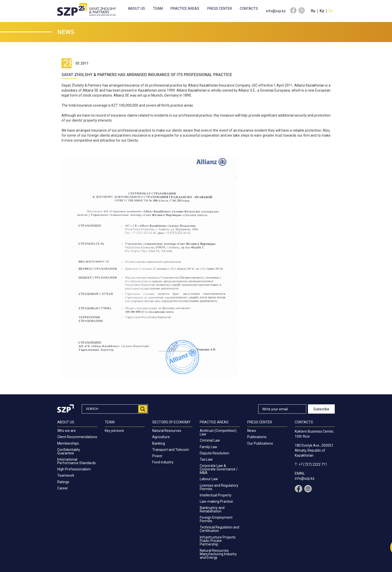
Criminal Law (210, 440)
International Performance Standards (76, 461)
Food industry (163, 462)
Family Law (208, 447)
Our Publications (260, 443)
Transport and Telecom (171, 450)
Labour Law (209, 479)
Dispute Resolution (214, 453)
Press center (220, 9)
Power (157, 456)
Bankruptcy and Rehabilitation (212, 509)
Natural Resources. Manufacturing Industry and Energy (218, 554)
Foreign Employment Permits (216, 519)
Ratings (63, 482)
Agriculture (161, 437)
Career (63, 488)
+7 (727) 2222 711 (313, 464)
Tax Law (206, 459)
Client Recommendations (77, 437)
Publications (257, 437)
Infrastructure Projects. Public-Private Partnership (218, 541)
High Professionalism (74, 469)
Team (158, 9)
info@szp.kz (276, 11)
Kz (322, 11)
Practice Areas (185, 9)
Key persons (114, 431)
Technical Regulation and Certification (219, 529)
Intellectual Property (216, 495)
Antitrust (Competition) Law (218, 432)
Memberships (68, 443)
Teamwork (66, 475)
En (331, 11)
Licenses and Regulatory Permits (219, 487)
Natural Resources (167, 431)
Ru (313, 11)
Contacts (249, 9)
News (252, 431)
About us (136, 9)
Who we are (66, 431)
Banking (159, 443)
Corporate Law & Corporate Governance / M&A (219, 469)
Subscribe (321, 409)
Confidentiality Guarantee (69, 451)
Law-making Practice (216, 501)
